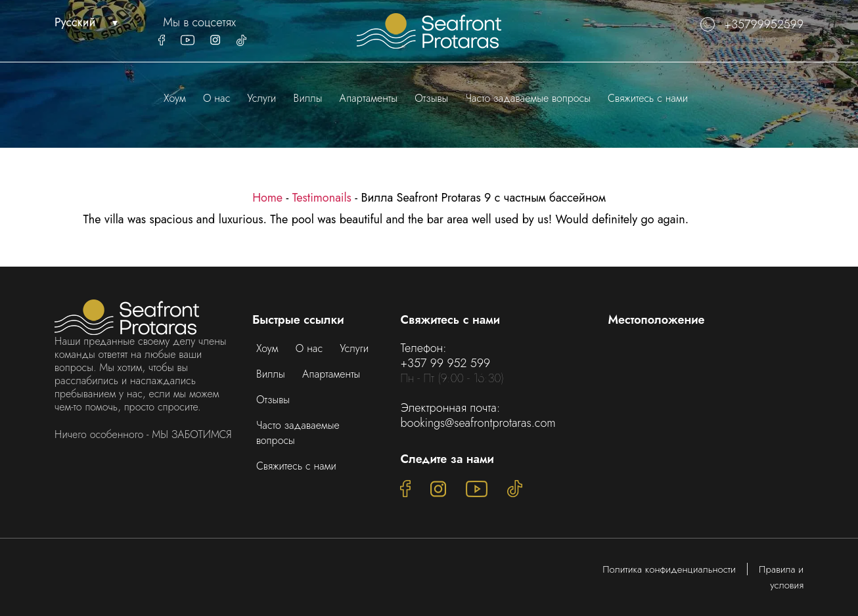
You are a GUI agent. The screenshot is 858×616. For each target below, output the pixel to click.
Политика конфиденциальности (669, 569)
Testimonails (322, 198)
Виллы (308, 98)
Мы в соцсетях (199, 23)
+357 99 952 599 (445, 363)
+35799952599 (752, 25)
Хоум (175, 98)
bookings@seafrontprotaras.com (478, 423)
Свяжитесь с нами (648, 98)
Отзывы (431, 98)
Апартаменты (369, 98)
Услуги (262, 98)
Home (267, 198)
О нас (216, 98)
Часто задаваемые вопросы (528, 98)
